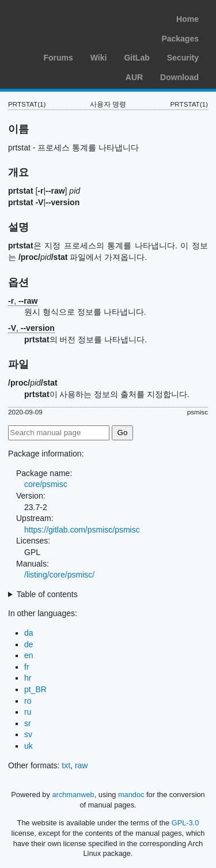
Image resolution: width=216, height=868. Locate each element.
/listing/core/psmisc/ (59, 575)
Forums (58, 58)
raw (82, 765)
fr (27, 667)
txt (66, 765)
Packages (180, 39)
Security (183, 58)
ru (28, 712)
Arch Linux (63, 17)
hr (28, 678)
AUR (134, 77)
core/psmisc (46, 484)
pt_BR (35, 689)
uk (29, 746)
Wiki (99, 58)
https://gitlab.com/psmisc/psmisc (82, 530)
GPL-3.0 (185, 823)
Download (179, 77)
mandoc (131, 795)
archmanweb (73, 795)
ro (28, 701)
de (29, 644)
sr (28, 723)
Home (187, 19)
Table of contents (47, 594)
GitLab (137, 58)
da (29, 633)
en (29, 655)
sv (28, 734)
